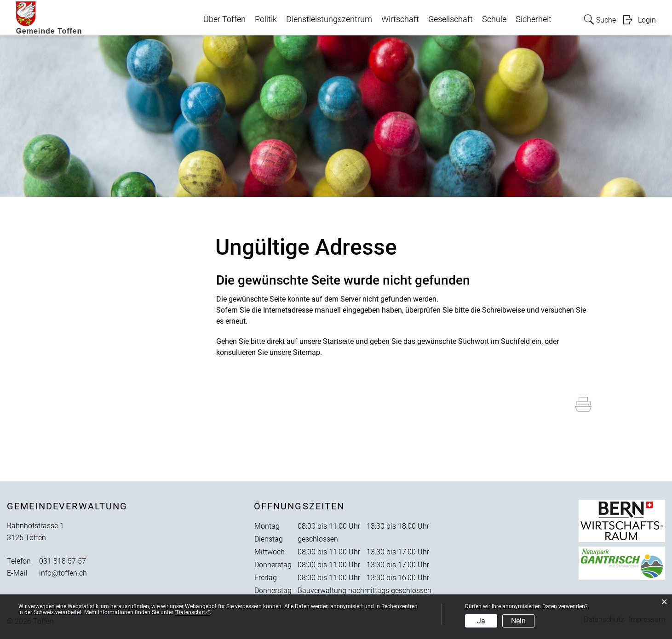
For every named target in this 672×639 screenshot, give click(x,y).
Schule (494, 19)
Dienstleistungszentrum (329, 19)
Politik (266, 19)
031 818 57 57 (63, 561)
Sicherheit (534, 19)
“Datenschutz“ (192, 612)
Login (647, 20)
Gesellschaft (451, 19)
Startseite (338, 341)
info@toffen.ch (63, 573)
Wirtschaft (400, 19)
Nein (518, 621)
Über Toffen (224, 19)
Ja (481, 621)
